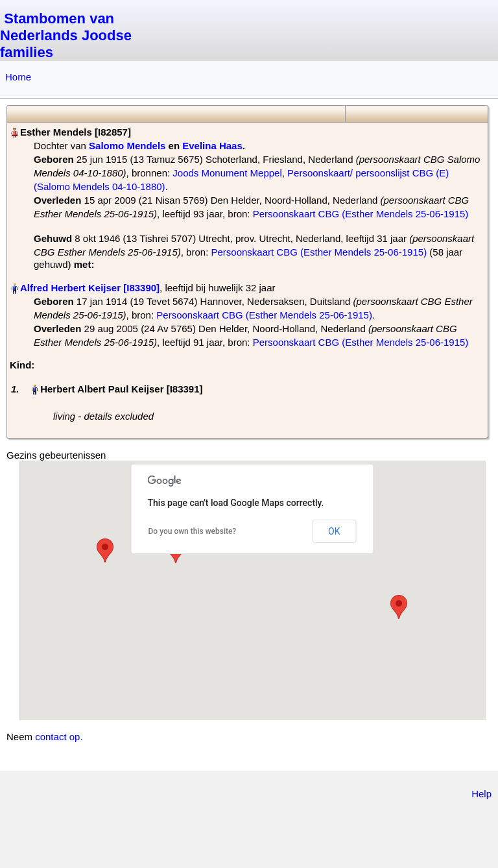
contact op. (59, 737)
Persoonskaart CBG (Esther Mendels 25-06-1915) (361, 214)
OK (334, 531)
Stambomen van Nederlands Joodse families (66, 35)
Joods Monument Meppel (227, 173)
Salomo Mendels (127, 146)
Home (18, 77)
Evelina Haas (212, 146)
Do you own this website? (193, 531)
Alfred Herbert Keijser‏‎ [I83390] (90, 288)
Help (481, 794)
